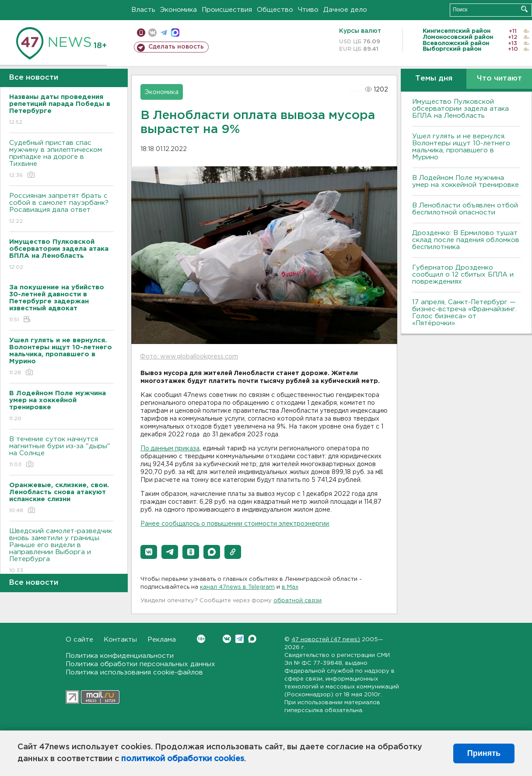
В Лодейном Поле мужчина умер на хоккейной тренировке (465, 181)
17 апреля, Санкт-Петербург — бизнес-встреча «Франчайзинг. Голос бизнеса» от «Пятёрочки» (464, 313)
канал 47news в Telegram (237, 587)
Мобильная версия (141, 33)
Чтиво (308, 10)
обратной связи (297, 601)
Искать (524, 9)
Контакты (120, 640)
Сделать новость (176, 47)
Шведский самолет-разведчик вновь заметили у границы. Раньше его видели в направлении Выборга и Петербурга (61, 551)
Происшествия (227, 10)
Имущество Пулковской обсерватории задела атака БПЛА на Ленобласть (460, 109)
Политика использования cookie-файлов (134, 672)
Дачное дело (345, 10)
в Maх (290, 587)
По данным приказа (170, 449)
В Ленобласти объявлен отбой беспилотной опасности (465, 209)
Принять (484, 753)
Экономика (178, 10)
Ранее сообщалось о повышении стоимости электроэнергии (235, 524)
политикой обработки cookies (183, 759)
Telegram (240, 639)
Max (252, 639)
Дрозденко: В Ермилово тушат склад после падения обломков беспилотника (466, 240)
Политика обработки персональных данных (140, 664)
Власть (143, 10)
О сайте (79, 640)
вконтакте (152, 33)
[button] (149, 552)
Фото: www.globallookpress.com (189, 357)
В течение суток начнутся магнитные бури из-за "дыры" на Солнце (61, 452)
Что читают (499, 79)
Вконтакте (201, 639)
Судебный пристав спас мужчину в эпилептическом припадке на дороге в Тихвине (61, 160)
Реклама (162, 640)
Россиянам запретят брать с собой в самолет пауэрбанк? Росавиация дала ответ (61, 209)
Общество (275, 10)
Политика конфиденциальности (120, 656)
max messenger (175, 33)
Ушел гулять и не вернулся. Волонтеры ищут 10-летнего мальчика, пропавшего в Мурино (461, 147)
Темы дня (434, 79)
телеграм (164, 33)
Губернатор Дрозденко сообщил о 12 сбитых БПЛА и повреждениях (463, 275)
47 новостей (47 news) (326, 640)
